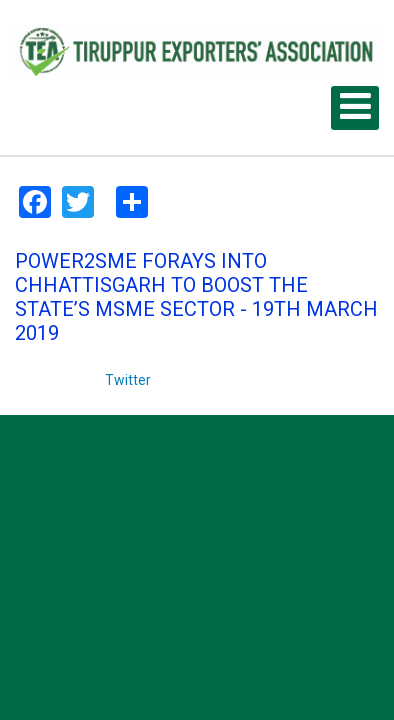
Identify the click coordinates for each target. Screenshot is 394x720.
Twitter (128, 380)
